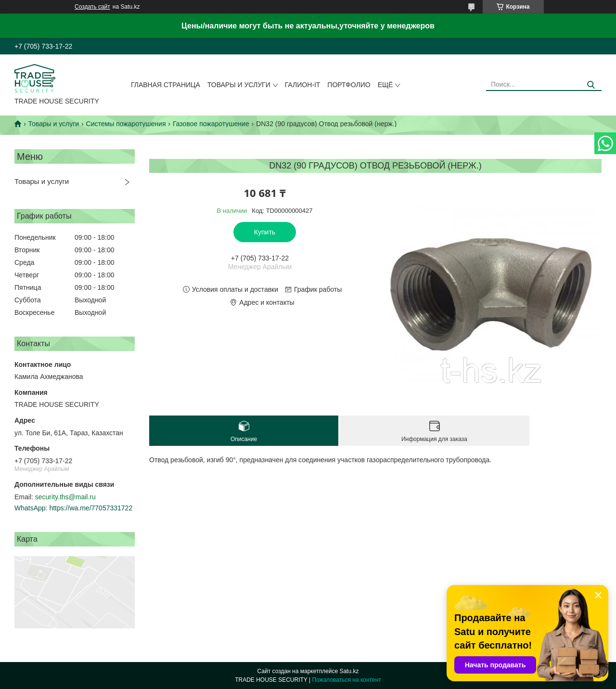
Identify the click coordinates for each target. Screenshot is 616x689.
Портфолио (349, 85)
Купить (265, 232)
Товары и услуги (239, 85)
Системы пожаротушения (126, 124)
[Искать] (591, 85)
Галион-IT (303, 85)
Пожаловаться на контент (346, 680)
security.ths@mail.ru (65, 497)
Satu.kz (349, 671)
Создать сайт (92, 7)
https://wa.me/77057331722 (91, 508)
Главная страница (166, 85)
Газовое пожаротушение (211, 124)
